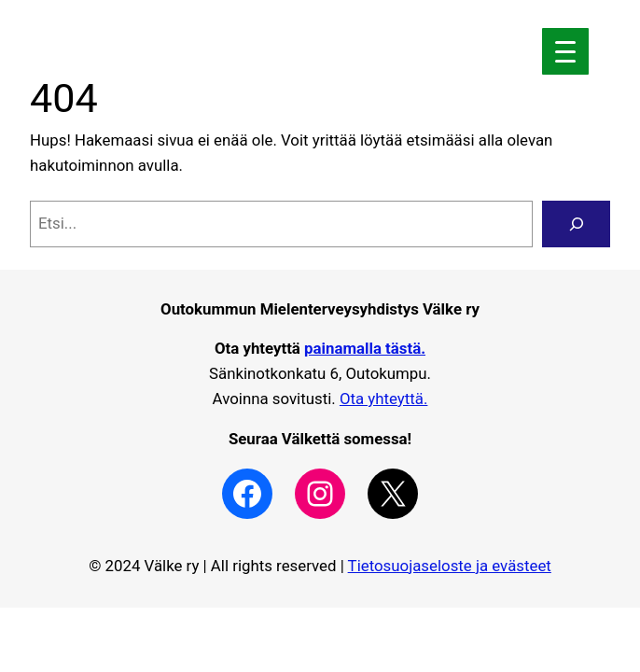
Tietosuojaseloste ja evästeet (450, 566)
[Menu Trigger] (565, 51)
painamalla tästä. (365, 348)
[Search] (576, 224)
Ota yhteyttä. (384, 399)
